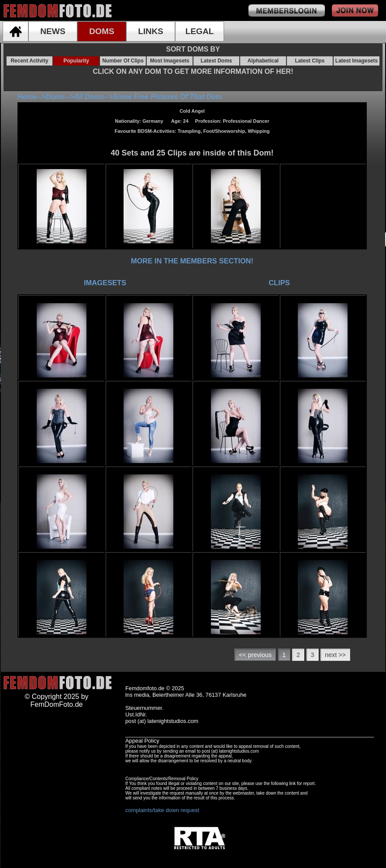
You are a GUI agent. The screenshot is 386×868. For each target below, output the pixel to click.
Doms (55, 97)
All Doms (89, 97)
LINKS (151, 31)
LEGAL (199, 31)
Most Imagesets (169, 61)
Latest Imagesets (357, 61)
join (355, 10)
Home (27, 97)
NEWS (53, 31)
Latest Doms (216, 61)
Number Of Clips (123, 61)
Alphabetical (263, 61)
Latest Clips (310, 61)
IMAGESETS (105, 283)
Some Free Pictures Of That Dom (167, 97)
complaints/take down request (162, 810)
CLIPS (279, 283)
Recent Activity (29, 61)
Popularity (76, 61)
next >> (335, 655)
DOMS (102, 31)
